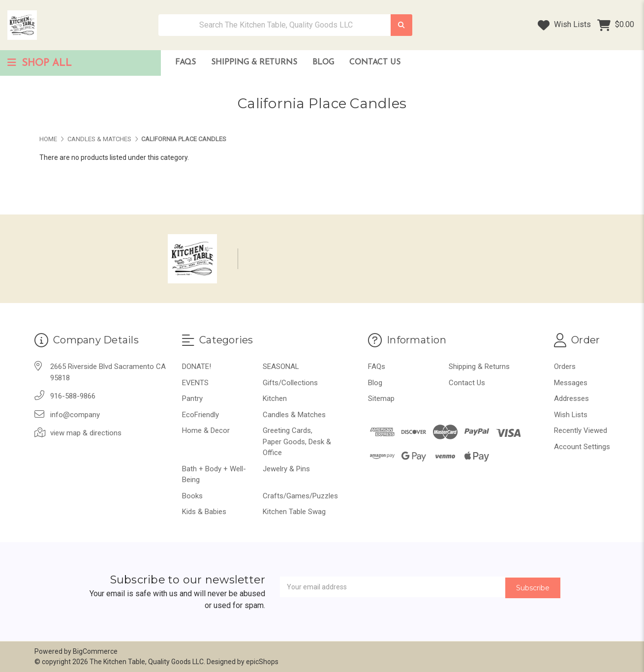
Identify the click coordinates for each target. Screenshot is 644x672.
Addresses (571, 398)
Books (192, 496)
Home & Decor (206, 430)
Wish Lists (564, 25)
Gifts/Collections (290, 383)
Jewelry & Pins (286, 469)
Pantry (192, 398)
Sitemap (381, 398)
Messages (571, 383)
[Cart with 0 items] (616, 25)
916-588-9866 (73, 396)
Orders (565, 367)
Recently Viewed (581, 430)
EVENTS (195, 383)
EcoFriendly (200, 415)
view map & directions (86, 433)
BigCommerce (95, 651)
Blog (323, 62)
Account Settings (582, 447)
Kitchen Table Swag (294, 512)
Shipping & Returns (254, 62)
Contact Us (375, 62)
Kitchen (275, 398)
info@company (75, 415)
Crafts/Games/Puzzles (300, 496)
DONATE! (197, 367)
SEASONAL (281, 367)
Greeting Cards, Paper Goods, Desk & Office (297, 442)
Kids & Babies (204, 512)
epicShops (262, 662)
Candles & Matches (294, 415)
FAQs (185, 62)
